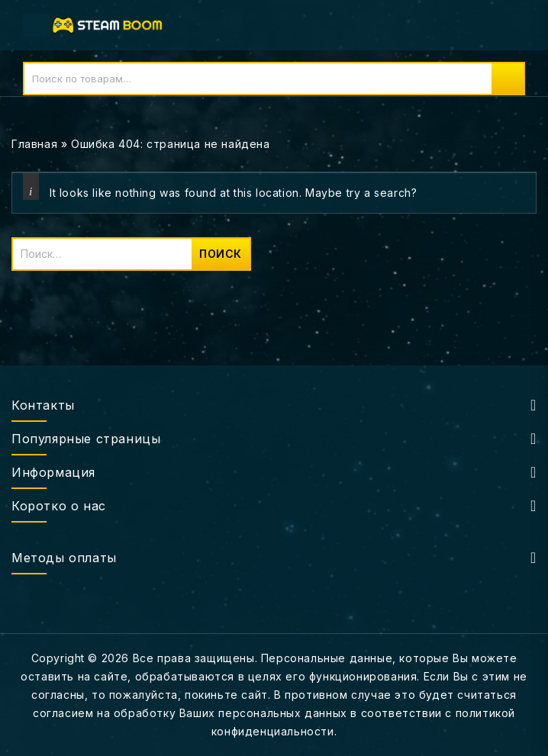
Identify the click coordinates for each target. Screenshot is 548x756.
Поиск (508, 79)
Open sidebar (527, 145)
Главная (34, 144)
